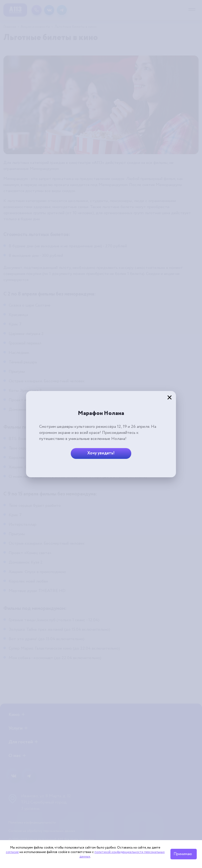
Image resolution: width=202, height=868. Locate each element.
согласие (12, 852)
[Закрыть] (169, 398)
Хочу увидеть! (101, 453)
